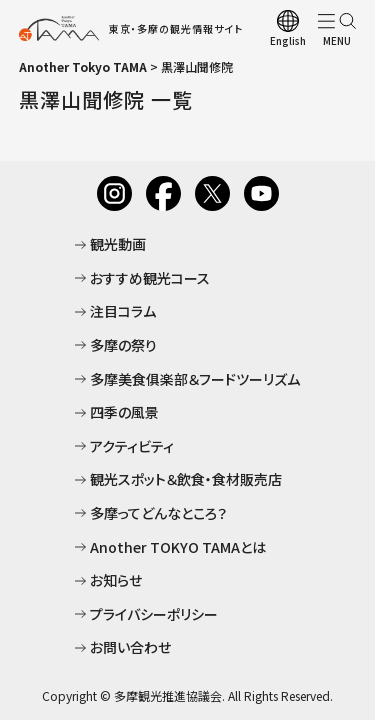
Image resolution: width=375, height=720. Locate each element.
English (288, 40)
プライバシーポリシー (154, 614)
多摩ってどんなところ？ (158, 513)
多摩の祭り (123, 345)
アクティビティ (132, 446)
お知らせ (116, 580)
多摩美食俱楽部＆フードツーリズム (195, 379)
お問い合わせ (130, 647)
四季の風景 (124, 412)
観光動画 (118, 244)
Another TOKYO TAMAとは (178, 547)
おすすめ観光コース (150, 278)
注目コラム (123, 311)
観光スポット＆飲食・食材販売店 (186, 479)
